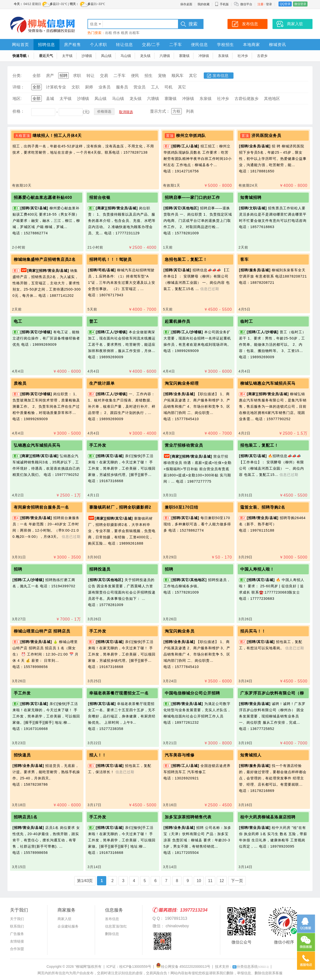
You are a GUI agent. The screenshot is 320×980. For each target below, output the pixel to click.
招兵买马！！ (253, 631)
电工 (18, 321)
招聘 (63, 76)
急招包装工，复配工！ (186, 259)
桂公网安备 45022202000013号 (183, 967)
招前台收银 (100, 197)
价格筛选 (104, 111)
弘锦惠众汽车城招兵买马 (37, 445)
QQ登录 (285, 4)
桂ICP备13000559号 (135, 967)
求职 (77, 76)
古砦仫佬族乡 (246, 99)
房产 (50, 76)
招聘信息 (46, 45)
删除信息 (112, 934)
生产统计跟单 (102, 383)
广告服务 (17, 934)
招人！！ (98, 755)
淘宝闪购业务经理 (182, 383)
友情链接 (17, 941)
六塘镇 (165, 56)
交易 (104, 76)
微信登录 (300, 4)
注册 (260, 4)
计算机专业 (56, 87)
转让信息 (124, 45)
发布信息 (220, 76)
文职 (75, 87)
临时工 (247, 321)
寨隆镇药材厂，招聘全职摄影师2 (120, 507)
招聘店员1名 (26, 817)
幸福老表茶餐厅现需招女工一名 (119, 693)
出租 (108, 33)
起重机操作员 (177, 321)
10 (199, 881)
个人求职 (98, 45)
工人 (155, 87)
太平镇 (67, 56)
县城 (50, 99)
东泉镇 (223, 56)
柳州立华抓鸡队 (191, 136)
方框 (176, 111)
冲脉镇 (204, 56)
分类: (17, 76)
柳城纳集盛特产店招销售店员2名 (45, 259)
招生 (148, 76)
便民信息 (199, 45)
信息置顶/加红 (116, 926)
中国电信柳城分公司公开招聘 (192, 693)
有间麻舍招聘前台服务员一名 (41, 507)
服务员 (122, 87)
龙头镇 (145, 56)
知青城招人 (251, 755)
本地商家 (251, 45)
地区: (17, 99)
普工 (93, 321)
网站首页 (20, 45)
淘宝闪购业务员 (180, 631)
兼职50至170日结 (182, 507)
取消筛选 (126, 112)
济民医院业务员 (266, 136)
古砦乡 (262, 56)
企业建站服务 (68, 926)
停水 (116, 33)
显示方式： (160, 111)
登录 (269, 4)
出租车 (134, 33)
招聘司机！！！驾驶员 (110, 259)
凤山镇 (106, 56)
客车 (244, 259)
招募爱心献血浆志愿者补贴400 (43, 197)
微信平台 (246, 4)
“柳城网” (81, 967)
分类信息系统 (251, 967)
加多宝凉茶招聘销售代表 (188, 817)
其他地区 (272, 99)
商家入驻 (64, 919)
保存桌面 (186, 4)
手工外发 (98, 445)
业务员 (104, 87)
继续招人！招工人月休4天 (57, 136)
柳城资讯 (277, 45)
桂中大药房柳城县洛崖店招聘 (268, 817)
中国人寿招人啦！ (257, 569)
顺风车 (177, 76)
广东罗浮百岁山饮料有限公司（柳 (272, 693)
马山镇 (126, 56)
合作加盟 (17, 949)
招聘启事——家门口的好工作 (192, 197)
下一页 (237, 881)
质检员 (20, 383)
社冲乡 (243, 56)
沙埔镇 (87, 56)
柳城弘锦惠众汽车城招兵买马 (268, 383)
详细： (18, 87)
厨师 (89, 87)
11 (210, 881)
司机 (168, 87)
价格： (18, 111)
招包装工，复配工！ (259, 445)
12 (222, 881)
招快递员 (22, 755)
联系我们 (17, 926)
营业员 (139, 87)
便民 (135, 76)
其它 (193, 76)
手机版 (222, 4)
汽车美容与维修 (180, 755)
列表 (190, 111)
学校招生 (225, 45)
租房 (124, 33)
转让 (90, 76)
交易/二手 (151, 45)
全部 (36, 76)
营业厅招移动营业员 (184, 445)
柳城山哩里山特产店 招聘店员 (42, 631)
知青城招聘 (251, 197)
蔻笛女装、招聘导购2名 (263, 507)
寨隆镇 (184, 56)
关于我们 (17, 919)
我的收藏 (203, 4)
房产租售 (72, 45)
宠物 (162, 76)
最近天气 (46, 56)
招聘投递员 (100, 569)
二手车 (176, 45)
